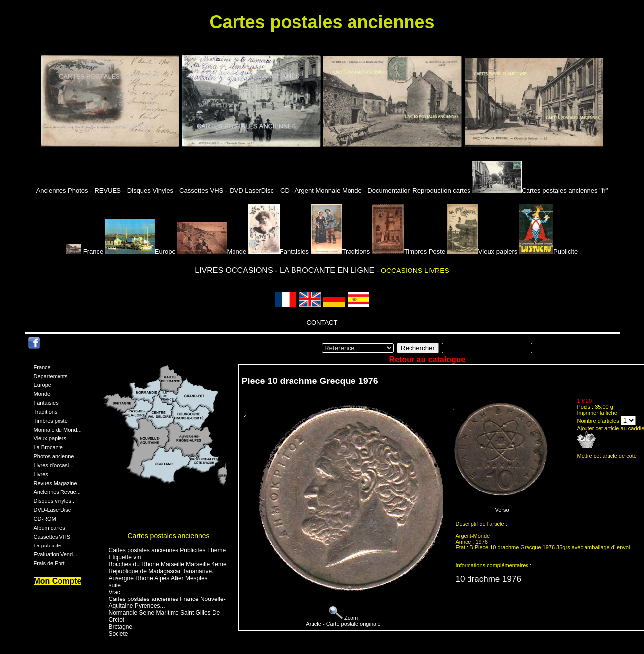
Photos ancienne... (56, 456)
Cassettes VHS (52, 537)
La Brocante (48, 447)
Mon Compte (58, 581)
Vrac (115, 592)
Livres (41, 474)
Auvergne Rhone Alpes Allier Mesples (158, 578)
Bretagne (121, 627)
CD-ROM (45, 519)
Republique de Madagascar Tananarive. (161, 571)
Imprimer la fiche (597, 413)
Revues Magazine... (58, 483)
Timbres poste (51, 421)
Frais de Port (49, 563)
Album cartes (50, 528)
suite (115, 585)
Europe (140, 251)
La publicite (48, 545)
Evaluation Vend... (56, 554)
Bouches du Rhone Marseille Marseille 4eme (168, 564)
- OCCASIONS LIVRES (413, 271)
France (86, 251)
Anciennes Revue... (57, 492)
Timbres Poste (409, 251)
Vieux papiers (482, 251)
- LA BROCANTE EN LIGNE (325, 270)
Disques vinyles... (55, 501)
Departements (51, 376)
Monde (212, 251)
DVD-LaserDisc (53, 510)
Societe (118, 634)
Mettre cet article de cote (607, 456)
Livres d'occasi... (54, 465)
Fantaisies (279, 251)
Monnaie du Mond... (58, 430)
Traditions (341, 251)
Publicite (548, 251)
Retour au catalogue (427, 359)
